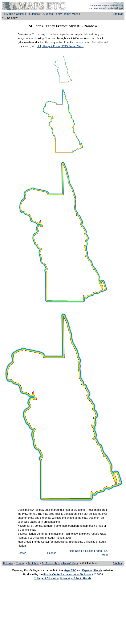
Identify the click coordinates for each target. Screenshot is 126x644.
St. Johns (33, 14)
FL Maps (8, 14)
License (52, 553)
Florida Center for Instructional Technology (68, 574)
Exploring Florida (92, 570)
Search (22, 553)
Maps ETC (70, 570)
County (20, 14)
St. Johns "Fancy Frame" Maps (60, 14)
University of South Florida (76, 578)
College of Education (46, 578)
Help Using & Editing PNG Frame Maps (60, 46)
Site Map (118, 14)
